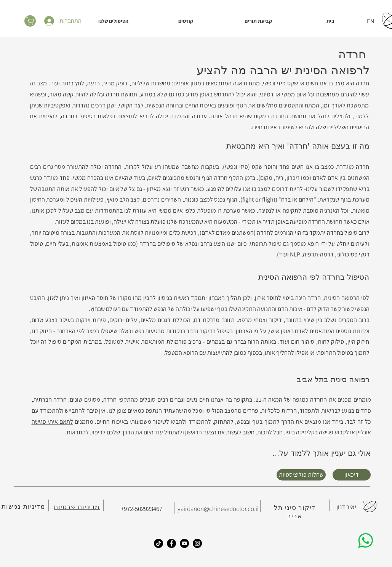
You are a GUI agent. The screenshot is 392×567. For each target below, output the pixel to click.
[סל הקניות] (30, 21)
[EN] (372, 21)
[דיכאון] (352, 475)
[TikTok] (158, 543)
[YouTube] (184, 543)
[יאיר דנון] (346, 507)
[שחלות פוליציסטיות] (301, 475)
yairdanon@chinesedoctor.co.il (218, 509)
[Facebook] (171, 543)
